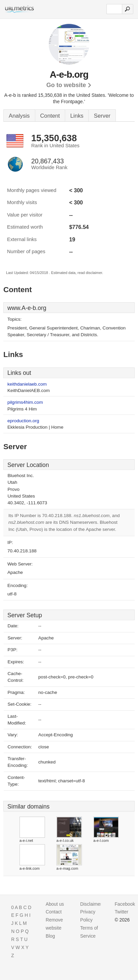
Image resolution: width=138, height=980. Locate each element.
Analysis (19, 116)
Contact (54, 912)
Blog (50, 936)
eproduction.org (23, 421)
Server (102, 116)
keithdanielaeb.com (27, 384)
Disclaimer (91, 904)
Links (77, 116)
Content (50, 116)
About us (55, 904)
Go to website (66, 85)
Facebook (125, 904)
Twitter (121, 912)
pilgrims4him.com (25, 402)
